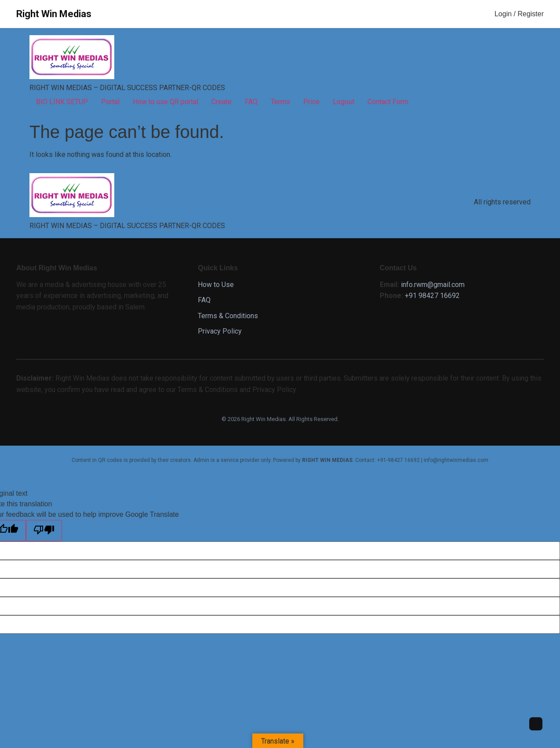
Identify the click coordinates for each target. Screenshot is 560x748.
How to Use (216, 285)
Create (222, 102)
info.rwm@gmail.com (433, 285)
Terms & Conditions (228, 316)
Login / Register (519, 14)
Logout (344, 102)
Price (311, 102)
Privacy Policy (220, 331)
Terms (280, 102)
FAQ (251, 102)
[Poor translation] (44, 531)
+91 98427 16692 (432, 296)
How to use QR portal (165, 102)
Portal (110, 102)
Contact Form (388, 102)
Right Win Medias (54, 14)
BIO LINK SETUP (62, 102)
